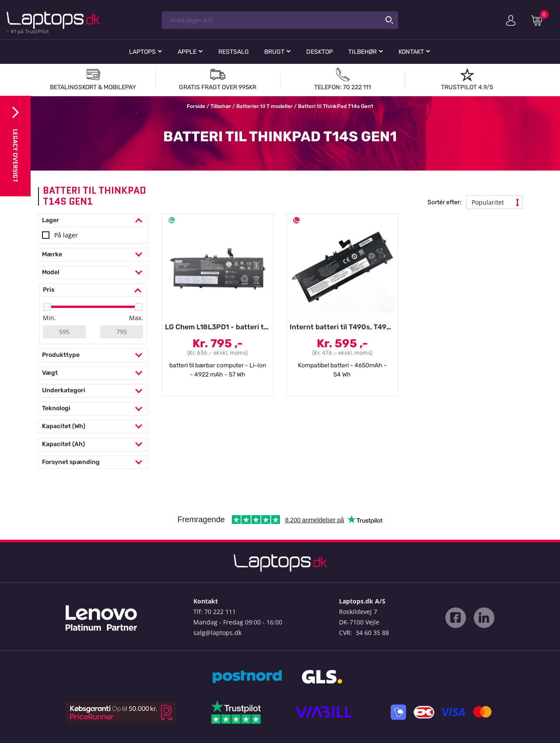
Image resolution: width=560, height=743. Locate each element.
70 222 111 (220, 612)
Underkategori (93, 391)
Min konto (511, 21)
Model (93, 273)
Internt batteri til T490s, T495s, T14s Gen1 (361, 327)
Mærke (93, 255)
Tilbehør (362, 52)
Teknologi (93, 409)
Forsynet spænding (93, 462)
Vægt (93, 373)
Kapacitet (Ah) (93, 445)
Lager (93, 221)
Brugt (274, 52)
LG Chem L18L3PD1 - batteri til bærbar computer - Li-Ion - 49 (268, 327)
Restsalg (234, 52)
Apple (187, 52)
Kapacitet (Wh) (93, 427)
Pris (93, 290)
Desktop (320, 52)
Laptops (142, 52)
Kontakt (411, 52)
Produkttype (93, 355)
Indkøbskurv (540, 20)
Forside (196, 106)
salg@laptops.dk (217, 633)
